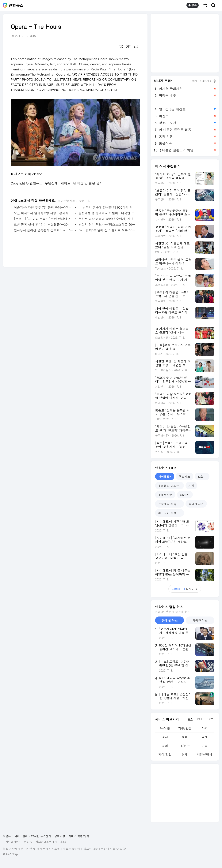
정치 (185, 737)
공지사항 (60, 836)
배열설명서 (205, 754)
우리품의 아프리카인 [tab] (171, 486)
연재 (185, 754)
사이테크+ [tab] (165, 477)
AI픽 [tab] (191, 486)
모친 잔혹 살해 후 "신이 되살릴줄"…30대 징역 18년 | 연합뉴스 (44, 224)
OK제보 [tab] (185, 495)
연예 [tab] (199, 719)
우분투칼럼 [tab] (165, 495)
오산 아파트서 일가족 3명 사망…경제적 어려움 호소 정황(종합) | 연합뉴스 (44, 213)
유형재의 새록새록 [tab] (170, 504)
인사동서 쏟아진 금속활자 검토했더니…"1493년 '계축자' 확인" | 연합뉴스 (44, 230)
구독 (193, 5)
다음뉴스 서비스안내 (15, 836)
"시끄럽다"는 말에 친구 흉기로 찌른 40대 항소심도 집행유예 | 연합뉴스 (108, 230)
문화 (165, 746)
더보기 (185, 589)
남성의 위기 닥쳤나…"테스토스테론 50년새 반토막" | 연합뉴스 (108, 224)
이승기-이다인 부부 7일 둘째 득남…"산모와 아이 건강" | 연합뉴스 (44, 207)
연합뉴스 (16, 5)
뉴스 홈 (165, 728)
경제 (165, 737)
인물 (205, 746)
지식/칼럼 (165, 754)
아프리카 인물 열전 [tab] (170, 513)
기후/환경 (185, 728)
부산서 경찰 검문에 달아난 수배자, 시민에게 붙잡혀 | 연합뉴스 (108, 219)
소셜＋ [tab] (202, 477)
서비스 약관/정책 (79, 836)
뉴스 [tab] (190, 719)
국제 (205, 737)
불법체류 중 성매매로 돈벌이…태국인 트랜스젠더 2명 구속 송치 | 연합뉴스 (108, 213)
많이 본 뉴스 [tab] (169, 620)
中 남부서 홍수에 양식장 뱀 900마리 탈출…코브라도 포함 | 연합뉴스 (108, 207)
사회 (205, 728)
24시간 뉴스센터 (41, 836)
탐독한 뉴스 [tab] (200, 620)
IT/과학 (185, 746)
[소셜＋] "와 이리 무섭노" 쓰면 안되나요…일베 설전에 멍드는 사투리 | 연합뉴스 (44, 219)
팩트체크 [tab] (185, 477)
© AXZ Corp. (11, 854)
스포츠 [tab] (210, 719)
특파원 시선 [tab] (196, 504)
